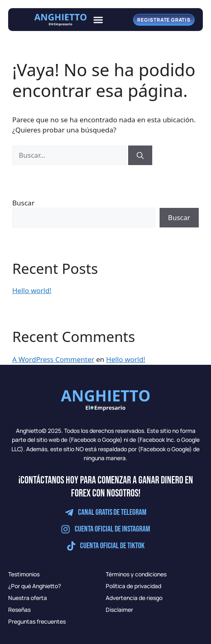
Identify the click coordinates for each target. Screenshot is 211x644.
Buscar (23, 203)
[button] (98, 20)
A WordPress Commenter (53, 359)
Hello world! (32, 290)
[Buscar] (140, 155)
